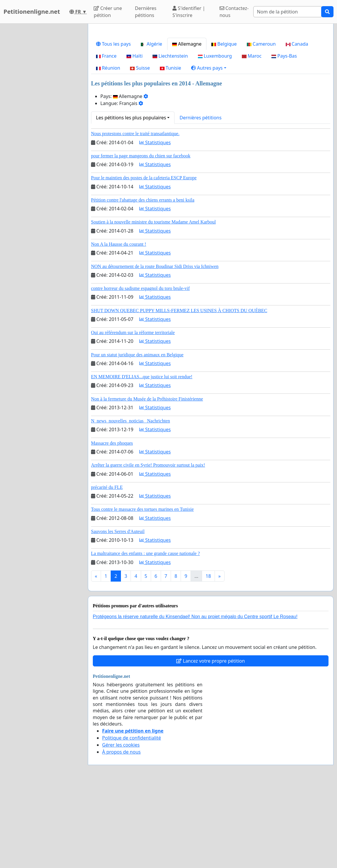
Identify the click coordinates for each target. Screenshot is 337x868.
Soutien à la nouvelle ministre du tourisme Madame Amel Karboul (153, 304)
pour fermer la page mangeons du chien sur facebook (141, 238)
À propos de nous (122, 834)
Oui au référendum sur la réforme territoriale (133, 414)
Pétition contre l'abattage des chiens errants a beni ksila (143, 282)
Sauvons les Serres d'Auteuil (118, 613)
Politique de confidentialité (132, 820)
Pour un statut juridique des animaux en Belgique (137, 437)
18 (208, 658)
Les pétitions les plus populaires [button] (131, 200)
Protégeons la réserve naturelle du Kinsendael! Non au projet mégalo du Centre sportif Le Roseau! (195, 698)
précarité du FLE (107, 569)
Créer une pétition (108, 12)
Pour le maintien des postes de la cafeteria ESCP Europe (144, 260)
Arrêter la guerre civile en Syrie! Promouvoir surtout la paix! (148, 547)
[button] (209, 150)
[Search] (287, 12)
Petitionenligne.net (32, 12)
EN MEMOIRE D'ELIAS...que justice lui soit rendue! (142, 459)
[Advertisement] (211, 74)
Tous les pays (113, 126)
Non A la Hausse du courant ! (119, 326)
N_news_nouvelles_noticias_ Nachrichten (131, 503)
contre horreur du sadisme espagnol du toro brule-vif (140, 370)
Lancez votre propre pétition (211, 743)
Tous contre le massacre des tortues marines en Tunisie (142, 591)
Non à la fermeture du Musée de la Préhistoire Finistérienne (147, 481)
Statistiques (155, 224)
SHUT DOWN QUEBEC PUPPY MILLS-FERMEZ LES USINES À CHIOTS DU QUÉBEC (179, 392)
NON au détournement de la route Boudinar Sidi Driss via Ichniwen (155, 348)
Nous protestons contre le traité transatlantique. (135, 215)
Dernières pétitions (146, 12)
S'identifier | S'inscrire (189, 12)
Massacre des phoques (112, 525)
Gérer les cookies (121, 827)
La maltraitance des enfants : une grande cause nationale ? (146, 635)
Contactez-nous (234, 12)
